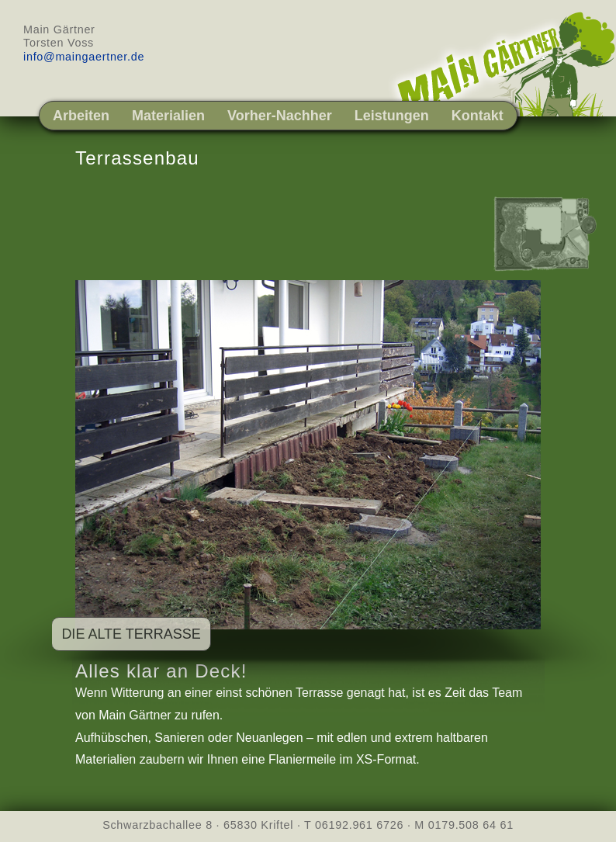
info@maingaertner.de (84, 57)
